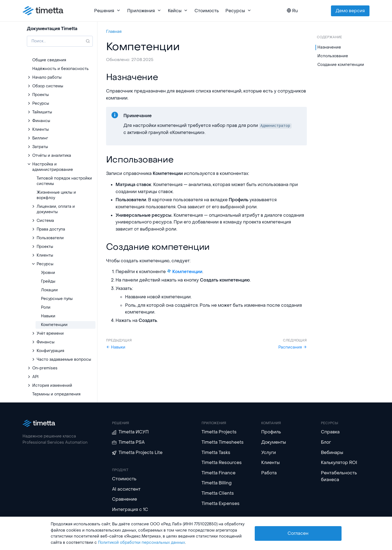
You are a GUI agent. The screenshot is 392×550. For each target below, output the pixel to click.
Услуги (269, 453)
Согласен (298, 533)
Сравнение (125, 499)
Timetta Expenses (221, 503)
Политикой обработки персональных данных (141, 543)
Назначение (329, 47)
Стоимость (207, 11)
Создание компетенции (341, 65)
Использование (333, 56)
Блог (326, 442)
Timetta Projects (219, 432)
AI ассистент (126, 489)
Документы (274, 442)
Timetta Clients (218, 493)
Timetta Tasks (216, 453)
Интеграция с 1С (130, 509)
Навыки (116, 347)
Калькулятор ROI (339, 463)
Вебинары (332, 453)
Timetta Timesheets (223, 442)
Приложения (144, 11)
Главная (114, 31)
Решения (107, 11)
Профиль (271, 432)
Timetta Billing (217, 483)
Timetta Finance (219, 473)
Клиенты (270, 463)
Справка (330, 432)
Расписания (293, 347)
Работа (269, 473)
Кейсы (178, 11)
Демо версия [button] (350, 11)
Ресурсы (238, 11)
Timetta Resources (222, 463)
